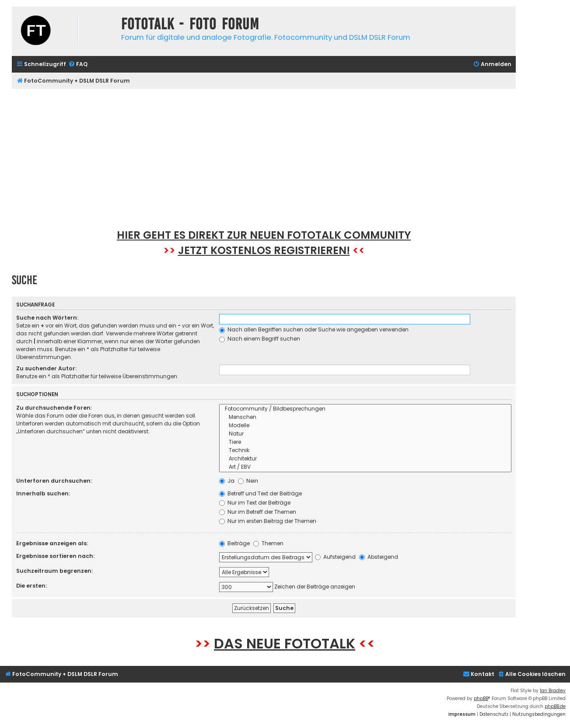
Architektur (365, 459)
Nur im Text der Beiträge (255, 503)
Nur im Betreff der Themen (258, 512)
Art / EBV (365, 467)
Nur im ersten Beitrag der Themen (268, 521)
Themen (268, 543)
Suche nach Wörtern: (47, 318)
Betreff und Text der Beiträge (261, 493)
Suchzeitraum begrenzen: (54, 571)
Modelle (365, 426)
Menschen (365, 417)
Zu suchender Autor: (46, 368)
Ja (227, 481)
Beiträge (234, 543)
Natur (365, 434)
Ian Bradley (553, 691)
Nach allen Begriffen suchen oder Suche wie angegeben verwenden (314, 329)
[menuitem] (78, 64)
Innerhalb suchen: (43, 493)
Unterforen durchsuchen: (54, 481)
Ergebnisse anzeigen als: (52, 543)
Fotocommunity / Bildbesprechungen (365, 409)
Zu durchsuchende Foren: (54, 408)
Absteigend (379, 557)
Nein (248, 481)
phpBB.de (555, 706)
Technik (365, 451)
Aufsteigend (335, 557)
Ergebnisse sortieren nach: (55, 556)
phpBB (481, 698)
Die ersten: (31, 586)
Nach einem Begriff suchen (260, 339)
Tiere (365, 442)
